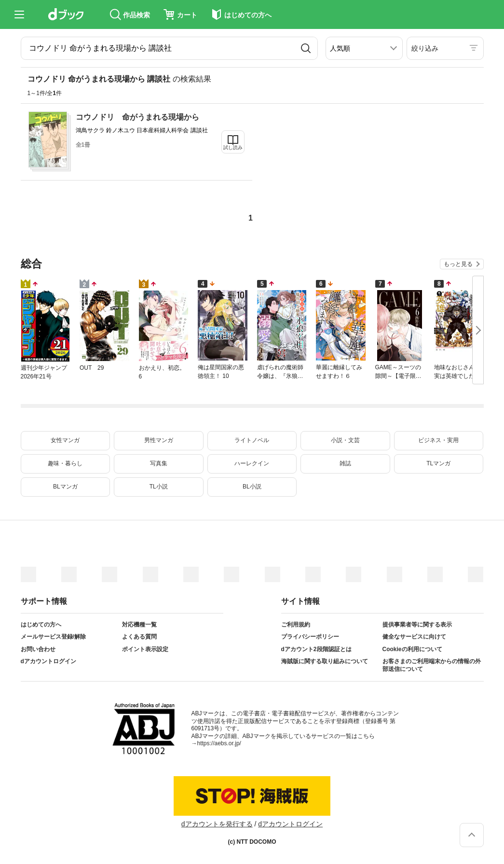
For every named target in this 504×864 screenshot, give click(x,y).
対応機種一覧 (139, 625)
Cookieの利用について (412, 649)
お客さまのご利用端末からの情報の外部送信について (432, 665)
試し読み (233, 147)
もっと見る (458, 264)
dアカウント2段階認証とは (316, 649)
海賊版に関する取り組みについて (325, 661)
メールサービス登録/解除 (53, 637)
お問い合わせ (38, 649)
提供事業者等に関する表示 (417, 625)
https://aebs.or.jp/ (219, 743)
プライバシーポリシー (310, 637)
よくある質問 (139, 637)
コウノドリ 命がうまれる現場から (137, 117)
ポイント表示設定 (145, 649)
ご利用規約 (296, 625)
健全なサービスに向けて (414, 637)
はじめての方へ (41, 625)
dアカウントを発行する (217, 824)
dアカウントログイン (48, 661)
